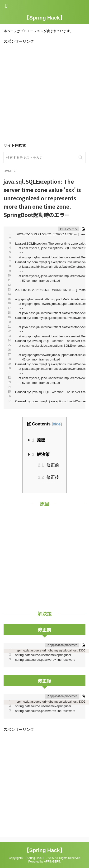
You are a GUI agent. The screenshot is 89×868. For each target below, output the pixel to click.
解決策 (41, 454)
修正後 (49, 477)
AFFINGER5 (52, 862)
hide (57, 424)
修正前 (49, 465)
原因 (39, 440)
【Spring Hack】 (44, 18)
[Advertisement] (44, 93)
